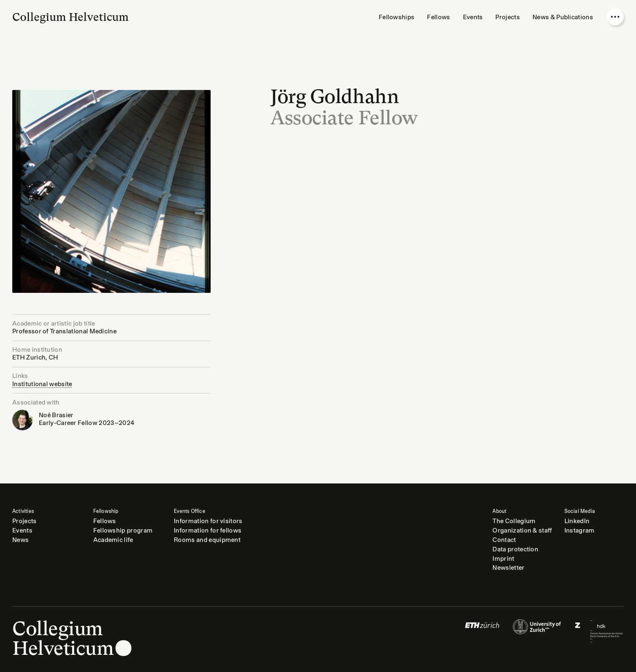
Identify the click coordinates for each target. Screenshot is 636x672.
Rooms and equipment (207, 540)
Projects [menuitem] (508, 17)
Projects (25, 521)
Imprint (503, 559)
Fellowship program (123, 530)
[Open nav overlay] (615, 17)
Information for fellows (208, 530)
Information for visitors (208, 521)
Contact (504, 540)
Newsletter (508, 568)
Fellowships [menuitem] (397, 17)
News (20, 540)
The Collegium (514, 521)
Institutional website (42, 384)
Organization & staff (522, 530)
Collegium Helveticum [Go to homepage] (71, 17)
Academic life (113, 540)
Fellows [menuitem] (438, 17)
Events (22, 530)
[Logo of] (482, 631)
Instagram (580, 530)
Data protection (515, 549)
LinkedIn (577, 521)
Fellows (105, 521)
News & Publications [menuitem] (563, 17)
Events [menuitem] (473, 17)
